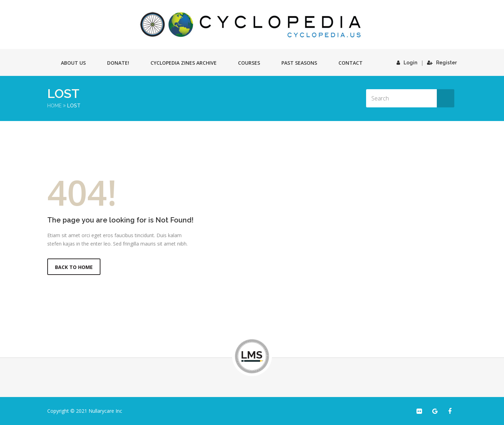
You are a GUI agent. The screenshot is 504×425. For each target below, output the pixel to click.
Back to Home (74, 267)
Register (442, 63)
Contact (351, 63)
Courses (249, 63)
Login (407, 63)
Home (54, 106)
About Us (73, 63)
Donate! (118, 63)
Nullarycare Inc (105, 411)
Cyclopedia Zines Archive (184, 63)
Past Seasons (299, 63)
